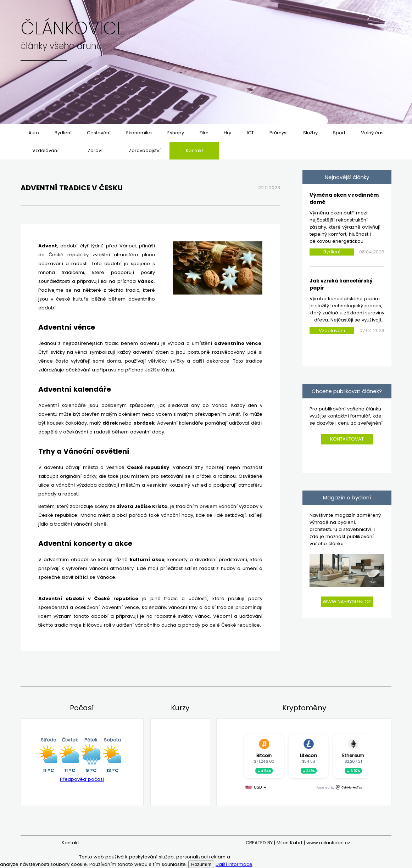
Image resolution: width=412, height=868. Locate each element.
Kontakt (194, 150)
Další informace (234, 864)
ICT (250, 133)
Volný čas (372, 133)
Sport (339, 133)
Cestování (99, 133)
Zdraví (95, 150)
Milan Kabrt (289, 843)
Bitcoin (264, 755)
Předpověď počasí (82, 779)
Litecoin (308, 755)
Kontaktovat (347, 439)
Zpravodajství (145, 150)
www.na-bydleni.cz (347, 602)
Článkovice (73, 28)
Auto (34, 133)
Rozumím (201, 864)
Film (204, 133)
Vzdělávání (45, 150)
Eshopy (176, 133)
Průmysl (279, 133)
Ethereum (353, 755)
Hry (227, 133)
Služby (310, 133)
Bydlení (63, 133)
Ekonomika (139, 133)
